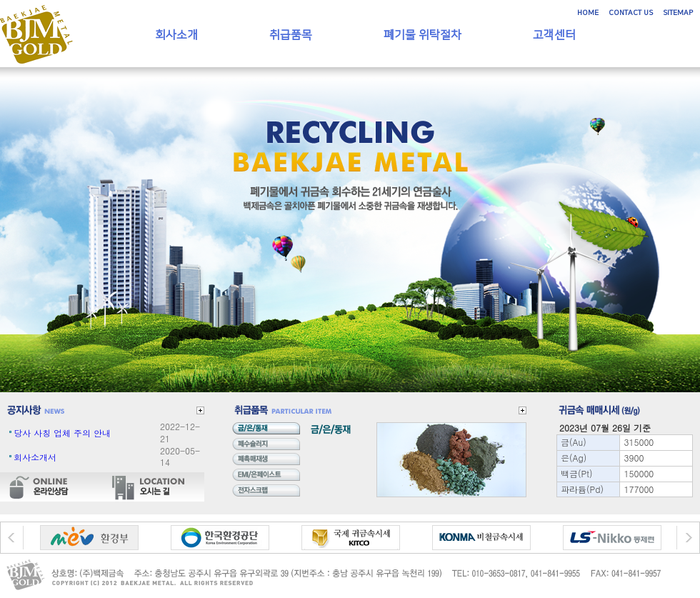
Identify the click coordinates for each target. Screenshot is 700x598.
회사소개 (176, 35)
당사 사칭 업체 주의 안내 (62, 433)
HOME (588, 13)
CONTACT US (631, 13)
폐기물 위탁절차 (422, 35)
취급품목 (291, 35)
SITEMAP (678, 13)
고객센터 (554, 35)
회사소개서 (35, 457)
